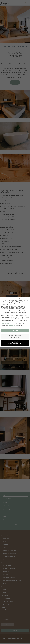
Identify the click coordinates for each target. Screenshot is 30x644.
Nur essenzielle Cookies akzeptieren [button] (15, 336)
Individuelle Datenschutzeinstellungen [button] (15, 343)
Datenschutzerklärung (7, 324)
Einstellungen (12, 325)
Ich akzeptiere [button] (15, 331)
